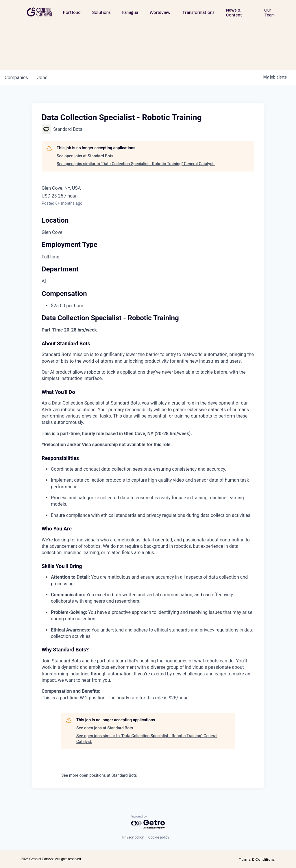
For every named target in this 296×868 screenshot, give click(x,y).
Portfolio (72, 12)
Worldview (160, 12)
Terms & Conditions (257, 859)
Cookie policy (159, 837)
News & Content (234, 13)
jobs (42, 78)
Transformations (198, 12)
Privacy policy (133, 837)
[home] (40, 12)
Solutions (101, 12)
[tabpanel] (148, 508)
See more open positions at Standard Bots (99, 775)
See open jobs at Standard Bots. (86, 156)
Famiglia (130, 12)
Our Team (269, 13)
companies (16, 78)
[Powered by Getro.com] (148, 823)
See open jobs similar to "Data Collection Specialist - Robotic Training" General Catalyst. (136, 164)
